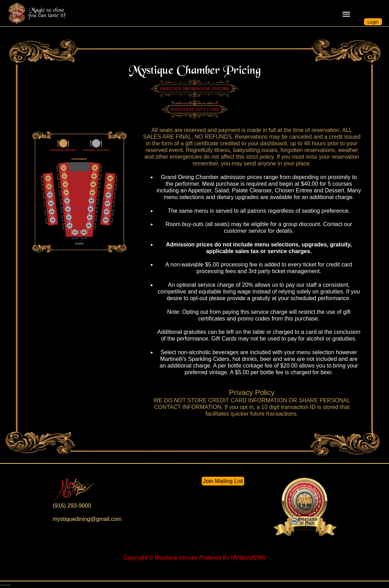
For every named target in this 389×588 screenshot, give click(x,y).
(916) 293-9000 (72, 506)
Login (373, 22)
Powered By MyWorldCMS (232, 558)
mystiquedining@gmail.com (87, 519)
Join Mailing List (223, 481)
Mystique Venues (176, 558)
